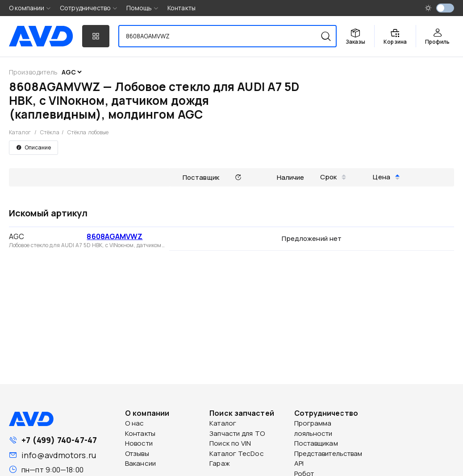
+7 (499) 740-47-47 (59, 440)
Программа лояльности (313, 428)
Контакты (181, 8)
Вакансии (140, 463)
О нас (135, 423)
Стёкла (50, 132)
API (299, 463)
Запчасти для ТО (237, 433)
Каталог (20, 132)
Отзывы (137, 453)
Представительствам (328, 453)
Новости (139, 443)
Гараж (220, 463)
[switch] (445, 8)
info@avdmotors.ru (59, 455)
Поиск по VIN (230, 443)
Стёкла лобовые (88, 132)
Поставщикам (316, 443)
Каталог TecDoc (236, 453)
